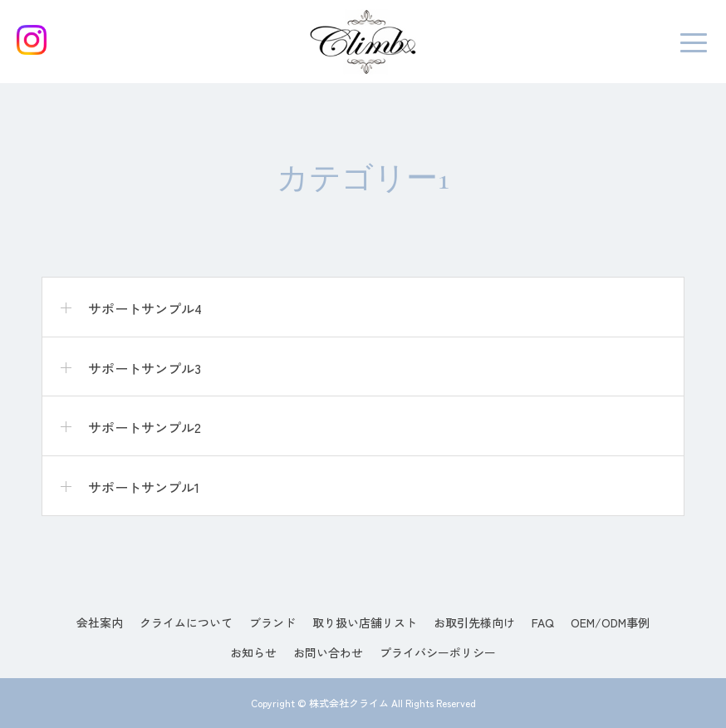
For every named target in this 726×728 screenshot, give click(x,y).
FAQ (543, 622)
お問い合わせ (328, 652)
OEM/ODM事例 (610, 622)
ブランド (272, 622)
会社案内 (100, 622)
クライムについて (186, 622)
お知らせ (253, 652)
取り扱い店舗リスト (365, 622)
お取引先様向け (474, 622)
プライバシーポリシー (438, 652)
